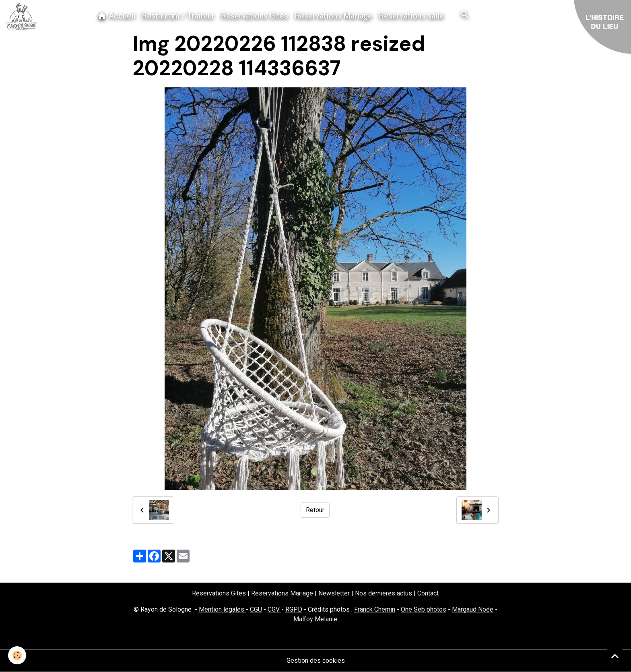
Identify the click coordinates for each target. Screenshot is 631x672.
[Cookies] (17, 655)
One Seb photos (424, 609)
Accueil (116, 16)
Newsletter (335, 593)
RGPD (294, 609)
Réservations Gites (255, 16)
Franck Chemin (375, 609)
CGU (256, 609)
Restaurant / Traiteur (178, 16)
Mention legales (222, 609)
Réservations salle (411, 16)
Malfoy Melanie (315, 619)
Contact (428, 593)
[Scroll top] (615, 656)
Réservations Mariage (333, 16)
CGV (274, 609)
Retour (315, 510)
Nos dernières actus (384, 593)
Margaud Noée (473, 609)
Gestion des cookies (316, 661)
